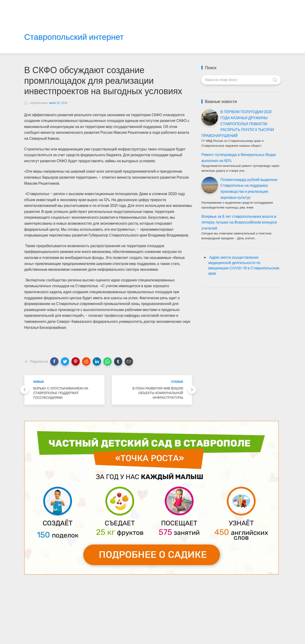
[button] (54, 361)
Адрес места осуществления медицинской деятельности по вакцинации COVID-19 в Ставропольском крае (244, 265)
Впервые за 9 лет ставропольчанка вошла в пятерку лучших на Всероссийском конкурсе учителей (239, 222)
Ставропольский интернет (74, 37)
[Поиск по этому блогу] (241, 80)
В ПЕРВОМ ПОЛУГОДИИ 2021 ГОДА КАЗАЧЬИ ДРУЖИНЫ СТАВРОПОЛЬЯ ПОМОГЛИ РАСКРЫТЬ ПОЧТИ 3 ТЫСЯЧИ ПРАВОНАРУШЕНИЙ (238, 124)
